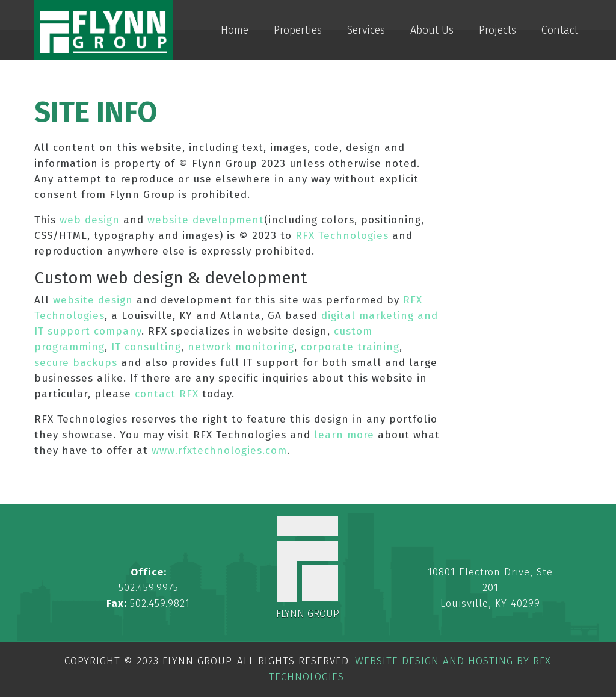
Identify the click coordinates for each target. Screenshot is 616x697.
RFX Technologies (342, 236)
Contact (560, 30)
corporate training (350, 347)
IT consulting (146, 347)
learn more (344, 435)
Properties (298, 30)
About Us (432, 30)
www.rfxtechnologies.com (219, 451)
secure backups (76, 363)
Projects (497, 30)
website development (206, 220)
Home (235, 30)
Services (366, 30)
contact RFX (167, 394)
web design (90, 220)
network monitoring (241, 347)
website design (93, 300)
